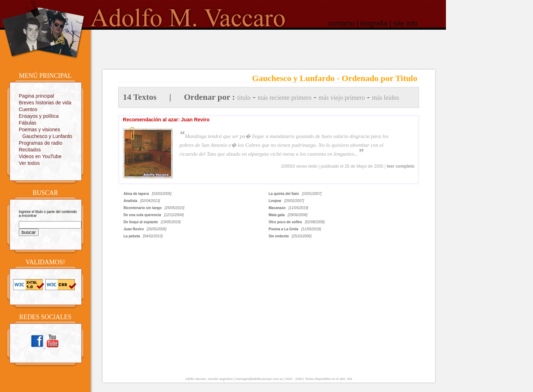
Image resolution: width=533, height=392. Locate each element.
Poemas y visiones (39, 129)
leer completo (401, 166)
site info (405, 23)
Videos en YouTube (40, 156)
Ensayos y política (39, 116)
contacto (341, 23)
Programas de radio (41, 143)
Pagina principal (36, 96)
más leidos (386, 98)
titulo (244, 98)
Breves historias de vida (45, 103)
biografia (374, 23)
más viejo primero (342, 98)
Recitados (30, 150)
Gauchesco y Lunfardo (47, 136)
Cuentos (28, 109)
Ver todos (29, 163)
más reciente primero (285, 98)
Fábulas (28, 123)
